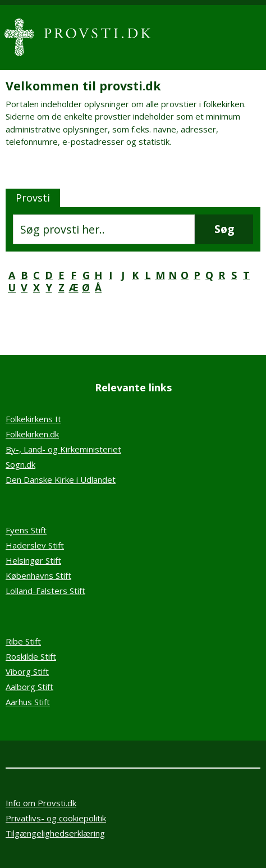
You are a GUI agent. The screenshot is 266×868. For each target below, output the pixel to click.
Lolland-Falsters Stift (45, 591)
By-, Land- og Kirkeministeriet (63, 449)
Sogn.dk (20, 464)
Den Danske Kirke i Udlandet (61, 479)
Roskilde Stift (31, 656)
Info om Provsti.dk (41, 803)
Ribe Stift (23, 641)
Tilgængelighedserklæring (55, 833)
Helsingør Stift (33, 560)
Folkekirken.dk (32, 434)
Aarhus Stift (28, 702)
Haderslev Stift (35, 545)
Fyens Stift (26, 530)
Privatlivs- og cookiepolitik (56, 818)
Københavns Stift (38, 575)
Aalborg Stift (29, 687)
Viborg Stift (27, 671)
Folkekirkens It (33, 419)
